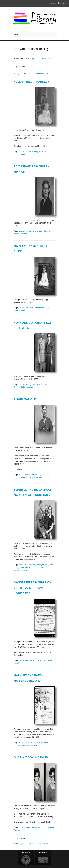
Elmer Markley (25, 399)
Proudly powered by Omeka (43, 858)
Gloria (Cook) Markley (31, 758)
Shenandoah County (41, 231)
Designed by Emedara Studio (26, 858)
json (33, 844)
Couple (22, 385)
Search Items (46, 59)
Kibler (29, 152)
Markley (35, 152)
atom (16, 844)
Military (38, 475)
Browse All (18, 59)
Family (39, 565)
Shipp (16, 310)
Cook (21, 827)
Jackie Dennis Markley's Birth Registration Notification (32, 588)
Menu (16, 34)
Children (22, 152)
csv (20, 844)
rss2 (48, 844)
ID (47, 73)
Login (53, 3)
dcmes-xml (26, 844)
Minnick (29, 231)
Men (42, 385)
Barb (26, 565)
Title (24, 73)
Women (24, 234)
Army (21, 475)
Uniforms (31, 477)
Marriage (44, 743)
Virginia (23, 154)
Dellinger (29, 385)
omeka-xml (41, 844)
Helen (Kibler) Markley (31, 82)
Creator (31, 73)
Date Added (40, 73)
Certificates (23, 660)
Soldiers (23, 477)
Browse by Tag (32, 59)
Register (63, 3)
